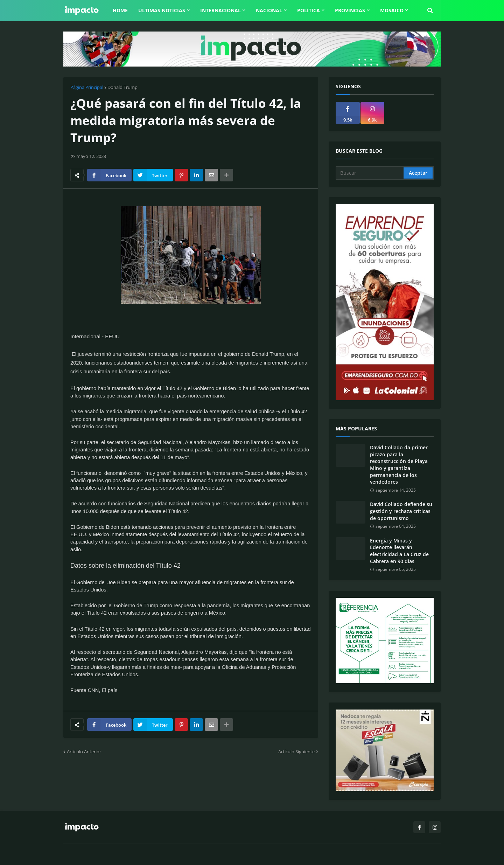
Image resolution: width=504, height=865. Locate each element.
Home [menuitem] (120, 10)
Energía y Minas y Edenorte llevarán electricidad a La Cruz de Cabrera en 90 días (399, 551)
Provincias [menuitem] (350, 10)
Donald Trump (122, 87)
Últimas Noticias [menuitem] (162, 10)
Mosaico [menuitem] (392, 10)
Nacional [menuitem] (269, 10)
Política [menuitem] (309, 10)
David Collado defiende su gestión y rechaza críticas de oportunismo (401, 511)
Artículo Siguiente (296, 752)
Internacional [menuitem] (220, 10)
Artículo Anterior (84, 752)
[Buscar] (370, 173)
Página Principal (87, 87)
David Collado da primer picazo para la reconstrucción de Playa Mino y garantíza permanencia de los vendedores (399, 465)
